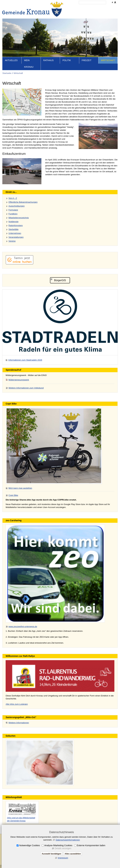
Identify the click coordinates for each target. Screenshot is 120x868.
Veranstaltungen (16, 237)
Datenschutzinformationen (68, 840)
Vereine (12, 241)
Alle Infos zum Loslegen (17, 704)
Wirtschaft (108, 60)
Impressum (63, 858)
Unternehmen (15, 233)
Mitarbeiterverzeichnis (19, 218)
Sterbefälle (13, 229)
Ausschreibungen (16, 206)
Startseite (7, 73)
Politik (67, 60)
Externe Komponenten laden (91, 845)
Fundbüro (13, 214)
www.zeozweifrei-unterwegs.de (23, 626)
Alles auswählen (73, 854)
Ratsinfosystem (16, 225)
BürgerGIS (60, 280)
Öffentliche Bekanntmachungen (23, 202)
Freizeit (87, 60)
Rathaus (48, 60)
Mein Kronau (29, 64)
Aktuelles (11, 60)
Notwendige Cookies (30, 845)
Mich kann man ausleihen (20, 488)
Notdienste (13, 222)
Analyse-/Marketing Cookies (58, 845)
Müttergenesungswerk (19, 380)
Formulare (13, 210)
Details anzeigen (63, 848)
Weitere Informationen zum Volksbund (26, 388)
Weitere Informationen (19, 723)
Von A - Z (13, 198)
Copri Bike (13, 495)
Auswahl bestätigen (51, 854)
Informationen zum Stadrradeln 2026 (25, 360)
